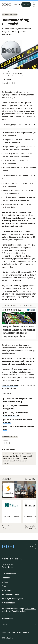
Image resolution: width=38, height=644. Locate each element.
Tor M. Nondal (8, 567)
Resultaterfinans (10, 15)
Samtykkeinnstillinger (11, 594)
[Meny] (34, 4)
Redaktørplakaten (20, 611)
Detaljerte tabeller (10, 386)
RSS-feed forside (9, 574)
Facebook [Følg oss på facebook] (6, 578)
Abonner (26, 4)
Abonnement (19, 619)
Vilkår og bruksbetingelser (12, 599)
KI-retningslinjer (8, 603)
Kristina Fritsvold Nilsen (12, 559)
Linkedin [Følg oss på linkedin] (5, 582)
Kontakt (19, 625)
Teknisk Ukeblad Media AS (20, 633)
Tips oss (31, 547)
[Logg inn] (17, 4)
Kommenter (18, 73)
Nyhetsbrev (6, 590)
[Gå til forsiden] (6, 4)
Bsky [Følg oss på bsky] (4, 586)
